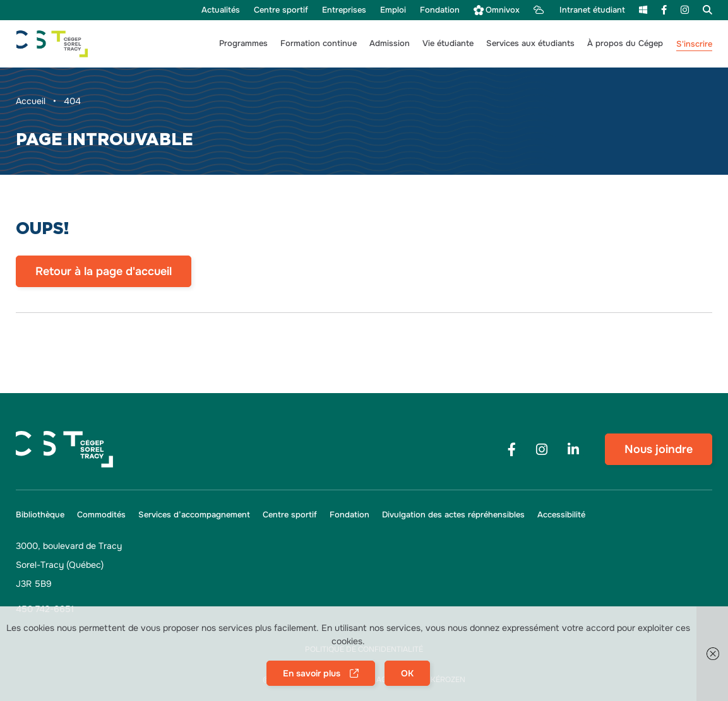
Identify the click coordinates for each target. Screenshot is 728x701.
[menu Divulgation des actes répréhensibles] (453, 515)
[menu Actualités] (221, 10)
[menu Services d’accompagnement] (194, 515)
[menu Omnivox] (497, 10)
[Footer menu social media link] (511, 450)
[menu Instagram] (685, 10)
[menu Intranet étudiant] (579, 10)
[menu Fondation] (440, 10)
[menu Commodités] (101, 515)
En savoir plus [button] (312, 673)
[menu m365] (643, 10)
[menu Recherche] (704, 10)
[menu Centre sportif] (281, 10)
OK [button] (407, 673)
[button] (243, 44)
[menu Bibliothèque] (43, 515)
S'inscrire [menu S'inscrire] (694, 44)
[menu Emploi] (393, 10)
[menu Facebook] (664, 10)
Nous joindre (659, 449)
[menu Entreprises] (344, 10)
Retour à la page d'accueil (104, 271)
